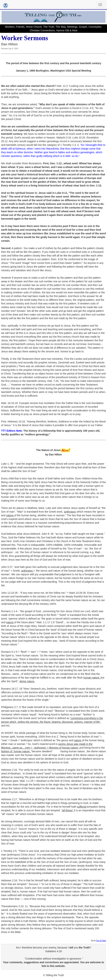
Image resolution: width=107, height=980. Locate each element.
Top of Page (101, 941)
